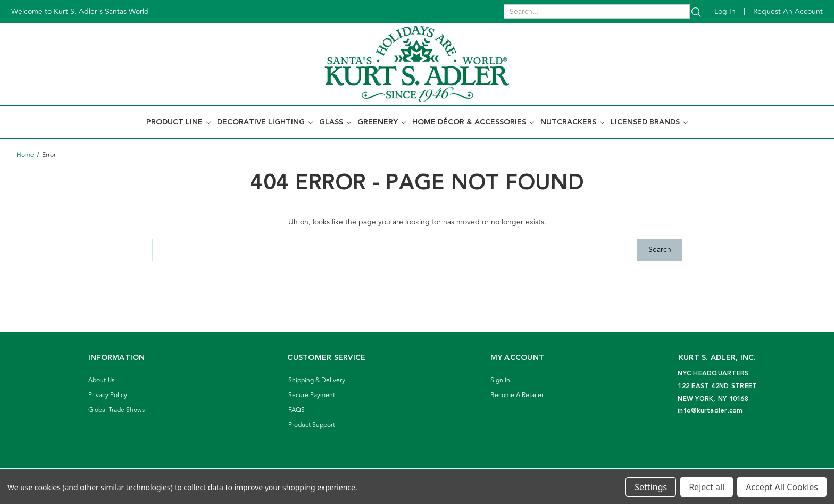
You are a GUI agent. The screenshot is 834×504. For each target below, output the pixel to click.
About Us (101, 380)
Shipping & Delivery (317, 380)
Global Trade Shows (116, 410)
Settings (651, 487)
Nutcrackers (572, 122)
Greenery (382, 122)
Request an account (788, 11)
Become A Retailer (517, 395)
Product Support (312, 425)
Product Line (178, 122)
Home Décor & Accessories (473, 122)
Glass (335, 122)
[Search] (696, 11)
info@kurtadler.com (710, 411)
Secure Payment (312, 395)
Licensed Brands (649, 122)
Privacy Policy (108, 395)
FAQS (297, 410)
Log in (725, 11)
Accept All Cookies (782, 487)
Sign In (500, 380)
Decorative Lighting (265, 122)
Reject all (707, 487)
